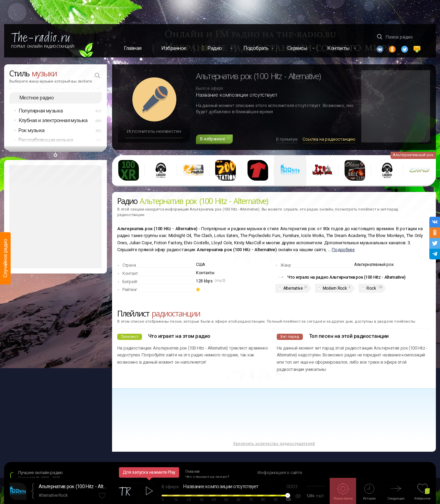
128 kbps (204, 281)
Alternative (293, 288)
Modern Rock (335, 288)
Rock (371, 288)
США (200, 265)
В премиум (287, 139)
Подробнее (343, 250)
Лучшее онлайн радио (40, 473)
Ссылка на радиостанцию (329, 139)
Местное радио (37, 98)
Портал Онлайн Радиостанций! (43, 46)
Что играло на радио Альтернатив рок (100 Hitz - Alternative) (346, 277)
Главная (133, 48)
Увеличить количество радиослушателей (274, 444)
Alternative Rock (53, 495)
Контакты (205, 273)
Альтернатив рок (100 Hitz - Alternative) (73, 486)
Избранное (174, 48)
